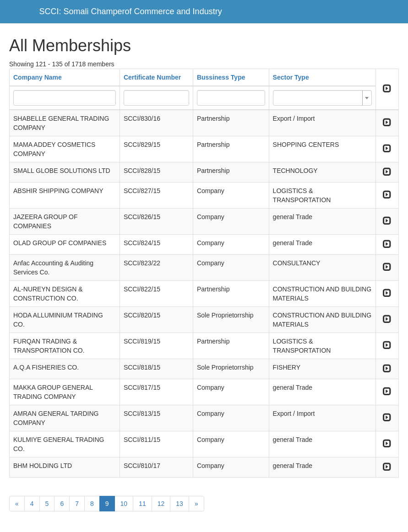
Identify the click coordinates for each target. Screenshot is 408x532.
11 (142, 504)
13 (180, 504)
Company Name (38, 77)
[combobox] (322, 98)
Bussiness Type (221, 77)
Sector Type (291, 77)
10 (124, 504)
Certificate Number (152, 77)
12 (161, 504)
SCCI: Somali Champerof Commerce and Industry (131, 11)
